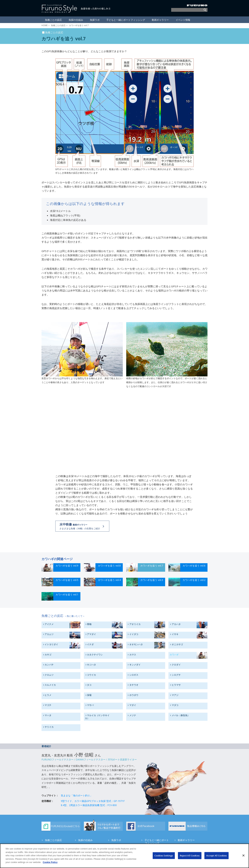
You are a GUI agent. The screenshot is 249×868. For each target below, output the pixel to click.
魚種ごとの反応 (58, 25)
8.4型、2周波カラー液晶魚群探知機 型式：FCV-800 (89, 805)
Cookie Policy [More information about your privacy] (50, 862)
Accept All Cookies (216, 855)
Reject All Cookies (190, 855)
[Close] (243, 855)
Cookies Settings (164, 855)
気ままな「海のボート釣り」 (77, 795)
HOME (45, 25)
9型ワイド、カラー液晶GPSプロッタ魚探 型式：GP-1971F (93, 801)
